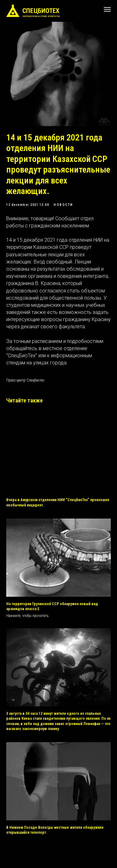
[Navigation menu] (107, 9)
